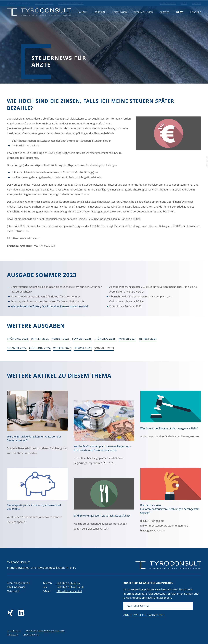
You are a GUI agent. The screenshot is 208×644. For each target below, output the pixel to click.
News (180, 17)
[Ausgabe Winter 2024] (127, 339)
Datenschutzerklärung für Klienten (45, 631)
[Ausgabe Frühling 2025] (105, 339)
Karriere (100, 17)
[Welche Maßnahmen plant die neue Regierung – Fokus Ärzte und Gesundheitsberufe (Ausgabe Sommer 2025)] (104, 434)
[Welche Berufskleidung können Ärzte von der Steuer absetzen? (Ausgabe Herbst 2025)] (37, 424)
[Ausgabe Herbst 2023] (83, 348)
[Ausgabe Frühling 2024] (40, 348)
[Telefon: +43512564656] (68, 583)
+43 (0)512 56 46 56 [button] (44, 3)
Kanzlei (83, 17)
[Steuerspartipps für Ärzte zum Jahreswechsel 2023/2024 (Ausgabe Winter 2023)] (37, 497)
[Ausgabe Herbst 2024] (148, 339)
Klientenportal (31, 635)
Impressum (13, 635)
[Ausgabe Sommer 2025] (82, 339)
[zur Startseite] (39, 18)
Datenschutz (14, 631)
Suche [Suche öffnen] (184, 3)
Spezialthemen (144, 17)
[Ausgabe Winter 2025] (40, 339)
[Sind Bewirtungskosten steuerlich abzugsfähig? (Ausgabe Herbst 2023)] (104, 506)
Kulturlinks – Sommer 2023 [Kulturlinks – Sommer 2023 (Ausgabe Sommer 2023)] (125, 306)
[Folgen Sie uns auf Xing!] (10, 613)
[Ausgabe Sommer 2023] (104, 348)
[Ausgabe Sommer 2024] (17, 348)
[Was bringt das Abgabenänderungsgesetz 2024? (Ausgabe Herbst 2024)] (171, 416)
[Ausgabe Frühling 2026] (18, 339)
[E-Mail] (158, 606)
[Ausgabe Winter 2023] (62, 348)
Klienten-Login (168, 3)
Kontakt (196, 17)
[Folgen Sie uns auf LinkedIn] (22, 613)
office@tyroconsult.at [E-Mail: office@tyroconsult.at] (71, 3)
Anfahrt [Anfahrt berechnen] (197, 3)
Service (165, 17)
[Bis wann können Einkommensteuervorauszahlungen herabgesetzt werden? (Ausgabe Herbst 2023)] (171, 502)
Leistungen (120, 17)
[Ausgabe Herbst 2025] (61, 339)
